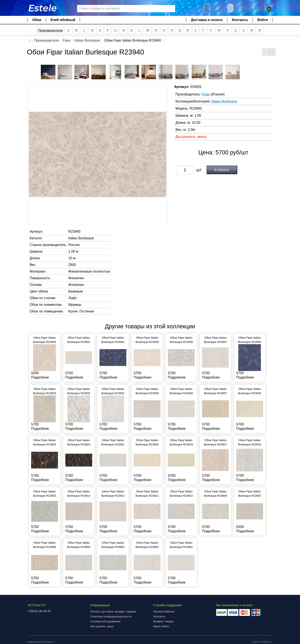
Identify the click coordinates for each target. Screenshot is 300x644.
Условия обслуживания (106, 621)
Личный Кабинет (164, 612)
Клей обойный (63, 20)
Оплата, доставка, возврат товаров (113, 612)
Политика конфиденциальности (111, 616)
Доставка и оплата (207, 20)
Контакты (240, 20)
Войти (262, 20)
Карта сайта (161, 626)
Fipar (67, 40)
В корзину (222, 170)
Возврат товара (163, 621)
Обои (37, 20)
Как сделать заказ (102, 626)
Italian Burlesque (87, 40)
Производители (50, 30)
